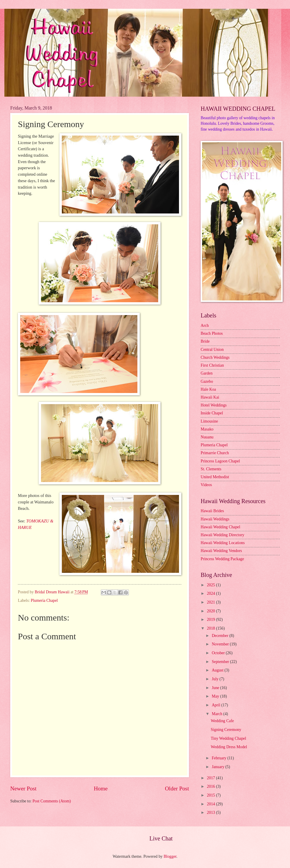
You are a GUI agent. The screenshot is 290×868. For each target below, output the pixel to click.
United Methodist (215, 477)
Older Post (177, 788)
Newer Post (23, 788)
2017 (211, 778)
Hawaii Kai (210, 397)
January (219, 767)
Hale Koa (208, 389)
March (217, 714)
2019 (211, 620)
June (216, 688)
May (216, 696)
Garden (207, 373)
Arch (205, 325)
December (221, 636)
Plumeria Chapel (44, 600)
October (219, 653)
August (218, 670)
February (220, 758)
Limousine (209, 421)
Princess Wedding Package (222, 559)
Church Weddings (215, 357)
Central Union (212, 350)
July (216, 679)
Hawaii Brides (212, 511)
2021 (211, 602)
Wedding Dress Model (229, 747)
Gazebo (207, 381)
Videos (206, 485)
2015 (211, 795)
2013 (211, 813)
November (221, 644)
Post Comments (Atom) (52, 801)
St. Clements (211, 469)
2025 (211, 585)
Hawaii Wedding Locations (223, 543)
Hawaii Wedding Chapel (220, 527)
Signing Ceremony (226, 730)
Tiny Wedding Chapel (228, 738)
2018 (211, 628)
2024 (211, 593)
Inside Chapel (212, 413)
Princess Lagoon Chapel (220, 461)
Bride (205, 341)
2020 (211, 611)
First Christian (212, 365)
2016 (211, 786)
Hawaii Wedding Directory (222, 535)
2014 (211, 804)
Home (101, 788)
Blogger (170, 856)
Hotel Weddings (214, 405)
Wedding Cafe (222, 721)
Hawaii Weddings (215, 519)
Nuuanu (207, 437)
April (217, 705)
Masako (207, 429)
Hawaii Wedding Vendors (221, 551)
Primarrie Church (215, 453)
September (221, 662)
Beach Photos (212, 333)
